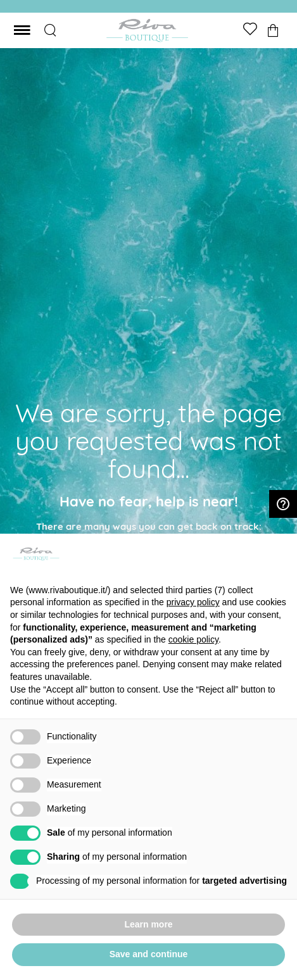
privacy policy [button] (193, 602)
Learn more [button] (148, 924)
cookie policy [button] (193, 639)
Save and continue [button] (149, 954)
